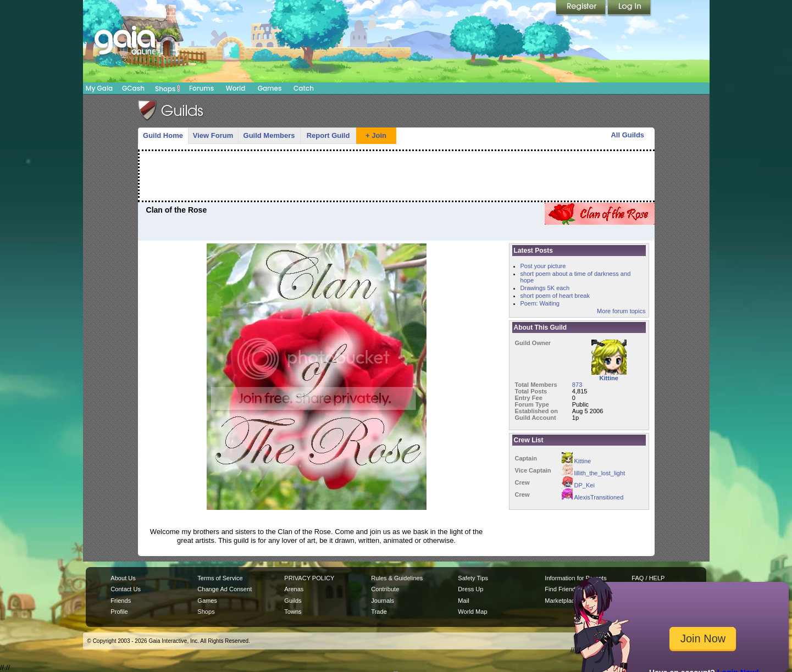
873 (577, 385)
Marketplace (561, 601)
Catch (304, 88)
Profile (119, 612)
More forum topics (621, 311)
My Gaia (99, 88)
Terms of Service (220, 578)
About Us (123, 578)
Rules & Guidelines (397, 578)
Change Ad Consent (225, 589)
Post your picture (543, 266)
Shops (167, 88)
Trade (379, 612)
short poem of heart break (555, 296)
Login (629, 8)
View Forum (213, 135)
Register (581, 8)
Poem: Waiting (540, 303)
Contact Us (126, 589)
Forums (201, 88)
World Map (472, 612)
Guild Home (163, 135)
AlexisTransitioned (593, 497)
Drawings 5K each (545, 288)
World (236, 88)
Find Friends (561, 589)
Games (270, 88)
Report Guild (328, 135)
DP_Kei (578, 485)
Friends (121, 601)
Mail (463, 601)
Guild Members (269, 135)
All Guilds (627, 135)
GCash (133, 88)
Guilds (293, 601)
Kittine (577, 461)
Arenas (294, 589)
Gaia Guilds (171, 110)
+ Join (376, 135)
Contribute (385, 589)
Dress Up (470, 589)
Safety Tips (473, 578)
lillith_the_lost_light (594, 473)
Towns (293, 612)
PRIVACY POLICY (309, 578)
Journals (383, 601)
